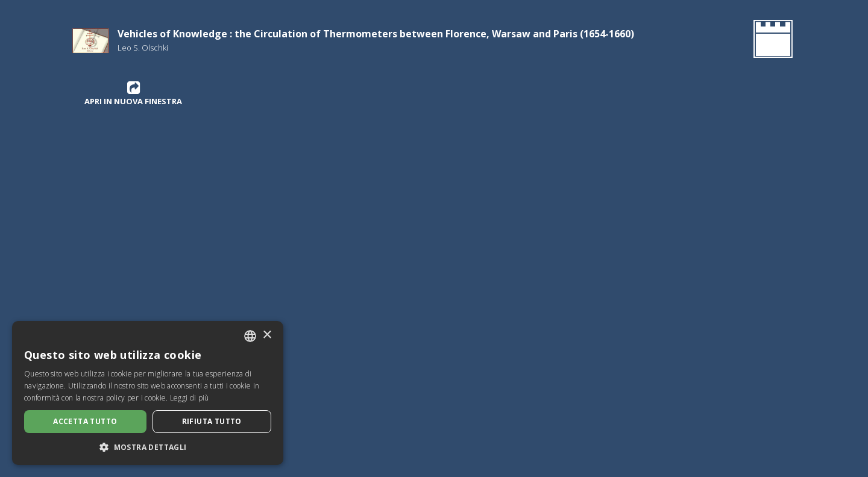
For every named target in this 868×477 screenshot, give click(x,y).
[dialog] (148, 393)
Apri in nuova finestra (133, 93)
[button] (148, 447)
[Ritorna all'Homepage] (771, 41)
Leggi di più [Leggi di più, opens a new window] (190, 398)
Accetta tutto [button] (85, 421)
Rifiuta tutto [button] (212, 421)
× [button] (267, 335)
